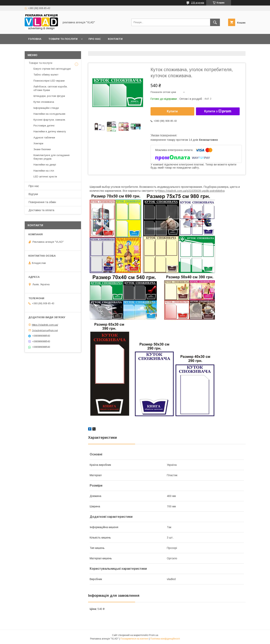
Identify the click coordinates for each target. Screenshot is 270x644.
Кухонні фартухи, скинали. (50, 120)
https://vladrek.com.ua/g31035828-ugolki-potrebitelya (192, 191)
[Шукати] (215, 22)
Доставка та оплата (41, 210)
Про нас (95, 39)
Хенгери (38, 143)
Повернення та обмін (42, 202)
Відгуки (33, 194)
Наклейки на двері (45, 165)
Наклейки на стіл (44, 171)
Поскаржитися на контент (134, 639)
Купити (172, 111)
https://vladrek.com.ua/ (45, 325)
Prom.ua (154, 635)
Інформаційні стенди (46, 108)
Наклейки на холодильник (49, 114)
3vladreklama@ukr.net (45, 330)
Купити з (218, 111)
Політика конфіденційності (165, 639)
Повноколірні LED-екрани (49, 81)
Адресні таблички (44, 138)
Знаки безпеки (42, 149)
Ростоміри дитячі (44, 126)
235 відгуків (198, 3)
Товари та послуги (63, 39)
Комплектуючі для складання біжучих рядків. (51, 157)
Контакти (115, 39)
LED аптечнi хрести (45, 177)
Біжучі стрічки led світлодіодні (52, 69)
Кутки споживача (44, 102)
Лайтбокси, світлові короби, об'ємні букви (50, 88)
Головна (35, 39)
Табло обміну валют (46, 75)
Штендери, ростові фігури (49, 96)
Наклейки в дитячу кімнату (50, 131)
